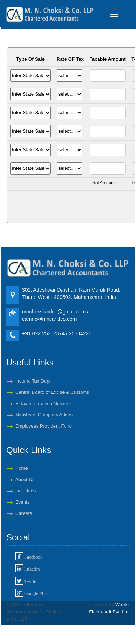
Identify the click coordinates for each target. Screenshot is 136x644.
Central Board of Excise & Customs (52, 392)
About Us (25, 479)
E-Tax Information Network (43, 403)
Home (22, 468)
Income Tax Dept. (34, 381)
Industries (25, 491)
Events (22, 502)
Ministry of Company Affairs (44, 415)
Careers (24, 513)
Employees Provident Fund (44, 426)
